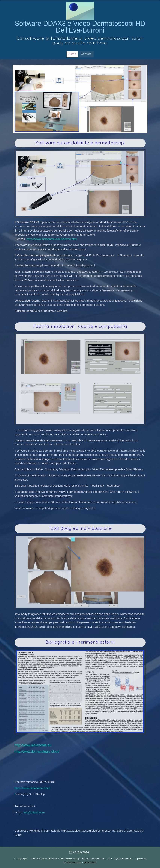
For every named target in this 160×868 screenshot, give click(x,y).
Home (72, 54)
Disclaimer (91, 862)
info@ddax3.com (34, 812)
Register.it (74, 862)
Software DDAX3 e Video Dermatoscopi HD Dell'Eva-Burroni (80, 27)
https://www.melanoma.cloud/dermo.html (52, 239)
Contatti (86, 54)
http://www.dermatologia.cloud (37, 752)
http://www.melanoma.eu (33, 745)
